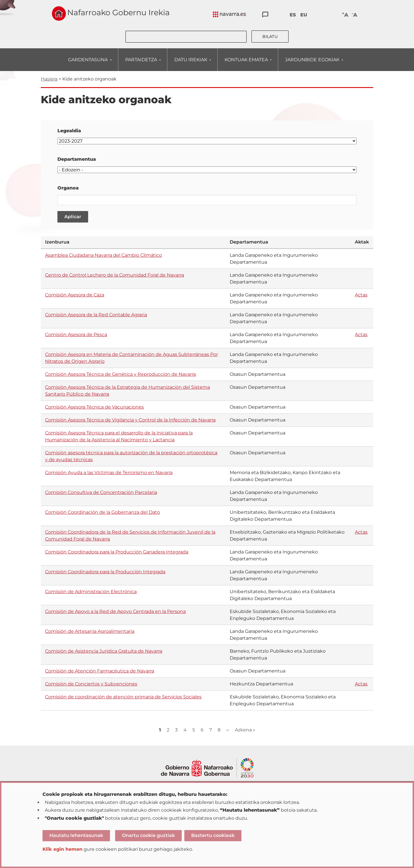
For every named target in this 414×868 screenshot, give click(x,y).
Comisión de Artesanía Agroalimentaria (90, 631)
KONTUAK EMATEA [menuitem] (246, 64)
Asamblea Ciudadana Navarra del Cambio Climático (103, 255)
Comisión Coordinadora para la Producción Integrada (105, 572)
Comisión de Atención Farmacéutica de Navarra (100, 671)
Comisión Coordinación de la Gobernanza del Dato (102, 512)
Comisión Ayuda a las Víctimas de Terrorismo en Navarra (109, 473)
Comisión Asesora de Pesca (76, 335)
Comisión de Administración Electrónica (91, 592)
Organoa (68, 188)
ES (293, 15)
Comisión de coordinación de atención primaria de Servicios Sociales (123, 697)
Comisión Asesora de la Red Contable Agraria (96, 315)
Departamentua (77, 159)
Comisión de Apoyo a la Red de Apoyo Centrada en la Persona (115, 611)
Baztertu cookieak (213, 835)
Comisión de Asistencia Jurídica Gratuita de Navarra (104, 651)
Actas (361, 295)
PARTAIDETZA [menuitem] (141, 64)
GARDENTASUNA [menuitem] (88, 64)
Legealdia (69, 131)
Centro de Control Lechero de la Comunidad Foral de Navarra (115, 275)
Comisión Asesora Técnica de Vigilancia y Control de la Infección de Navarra (130, 420)
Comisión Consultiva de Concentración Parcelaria (101, 492)
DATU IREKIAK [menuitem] (191, 64)
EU (304, 15)
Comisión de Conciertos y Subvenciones (91, 684)
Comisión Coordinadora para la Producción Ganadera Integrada (117, 552)
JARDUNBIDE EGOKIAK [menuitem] (312, 64)
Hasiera (49, 79)
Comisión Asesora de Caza (75, 295)
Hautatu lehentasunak (76, 835)
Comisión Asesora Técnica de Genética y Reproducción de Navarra (120, 374)
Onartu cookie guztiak (148, 835)
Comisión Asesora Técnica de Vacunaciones (94, 407)
